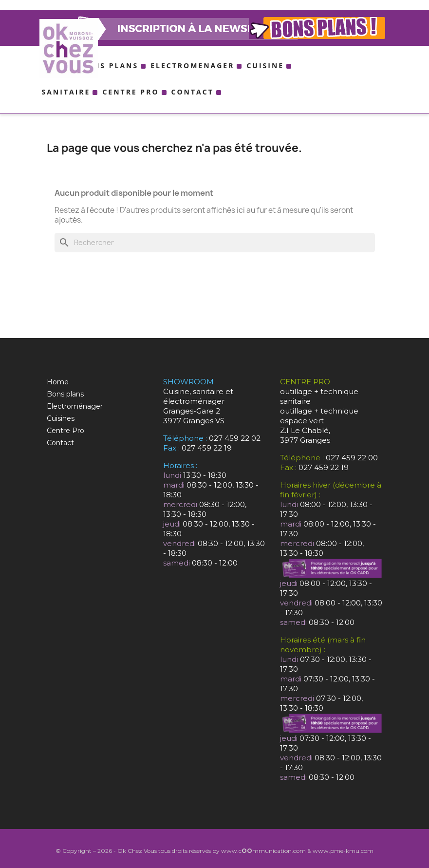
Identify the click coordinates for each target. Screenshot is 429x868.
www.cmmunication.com (263, 851)
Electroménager (75, 406)
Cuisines (61, 418)
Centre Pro (131, 92)
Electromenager (192, 66)
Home (58, 382)
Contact (193, 92)
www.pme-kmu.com (343, 851)
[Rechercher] (215, 243)
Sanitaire (66, 92)
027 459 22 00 (352, 458)
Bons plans (109, 66)
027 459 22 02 (235, 438)
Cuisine (265, 66)
